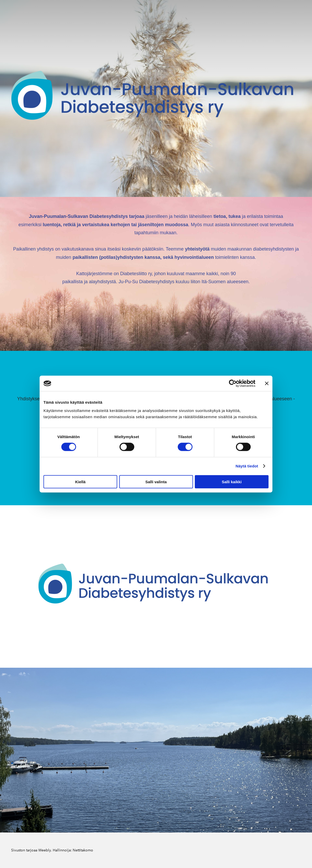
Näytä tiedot (247, 466)
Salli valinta (156, 482)
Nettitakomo (83, 850)
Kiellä (80, 482)
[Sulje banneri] (267, 383)
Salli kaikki (232, 482)
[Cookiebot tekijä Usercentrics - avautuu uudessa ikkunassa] (233, 383)
